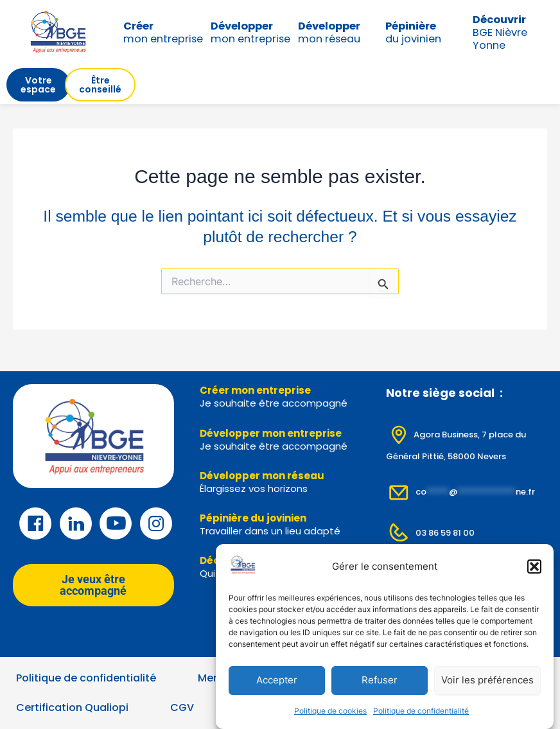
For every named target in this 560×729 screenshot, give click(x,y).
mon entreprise (163, 32)
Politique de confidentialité (421, 711)
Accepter (277, 681)
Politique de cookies (330, 711)
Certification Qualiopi (72, 707)
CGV (182, 707)
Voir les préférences (487, 681)
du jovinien (413, 32)
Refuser (380, 681)
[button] (534, 567)
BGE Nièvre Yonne (500, 32)
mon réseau (329, 32)
